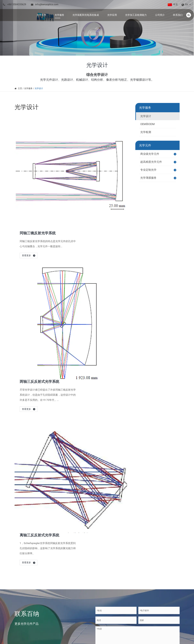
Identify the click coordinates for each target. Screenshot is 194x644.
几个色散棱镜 (111, 448)
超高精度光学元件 (159, 162)
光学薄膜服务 (159, 178)
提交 (104, 377)
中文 (176, 4)
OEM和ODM (147, 124)
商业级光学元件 (159, 154)
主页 (20, 88)
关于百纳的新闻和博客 (45, 414)
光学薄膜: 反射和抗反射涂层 (119, 428)
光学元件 (145, 145)
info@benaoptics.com (47, 4)
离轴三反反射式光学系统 (91, 245)
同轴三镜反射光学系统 (89, 132)
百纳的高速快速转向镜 (116, 488)
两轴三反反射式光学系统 (91, 187)
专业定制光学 (159, 170)
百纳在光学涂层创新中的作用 (120, 478)
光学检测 (146, 132)
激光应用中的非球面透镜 (117, 438)
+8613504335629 (17, 4)
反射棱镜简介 (111, 468)
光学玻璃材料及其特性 (116, 458)
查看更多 (78, 154)
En (187, 4)
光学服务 (28, 88)
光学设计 (39, 88)
